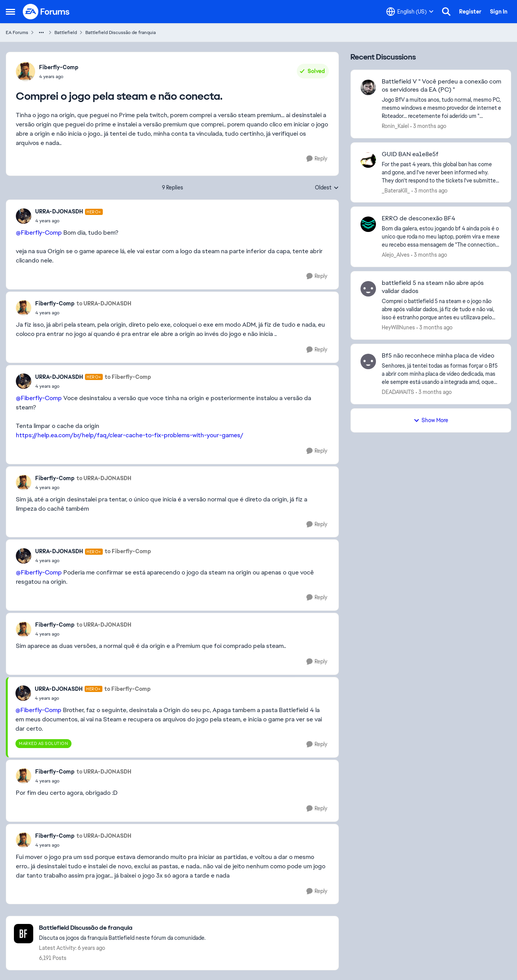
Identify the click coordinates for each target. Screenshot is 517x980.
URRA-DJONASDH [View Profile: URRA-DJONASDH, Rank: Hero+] (59, 211)
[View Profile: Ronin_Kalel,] (368, 87)
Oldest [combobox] (327, 188)
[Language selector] (410, 12)
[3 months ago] (428, 126)
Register (470, 12)
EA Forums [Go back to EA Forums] (17, 32)
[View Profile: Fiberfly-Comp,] (26, 72)
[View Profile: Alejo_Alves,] (368, 224)
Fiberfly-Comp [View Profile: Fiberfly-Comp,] (59, 67)
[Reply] (317, 159)
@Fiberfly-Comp (39, 233)
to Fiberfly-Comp (128, 377)
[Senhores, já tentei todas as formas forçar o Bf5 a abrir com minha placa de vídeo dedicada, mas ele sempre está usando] (441, 374)
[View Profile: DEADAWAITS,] (368, 361)
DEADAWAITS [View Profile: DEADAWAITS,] (398, 392)
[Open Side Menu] (10, 12)
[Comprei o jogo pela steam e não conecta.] (69, 221)
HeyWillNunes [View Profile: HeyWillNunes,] (398, 327)
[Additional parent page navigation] (41, 32)
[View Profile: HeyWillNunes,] (368, 289)
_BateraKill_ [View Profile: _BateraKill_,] (396, 190)
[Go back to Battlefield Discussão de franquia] (122, 928)
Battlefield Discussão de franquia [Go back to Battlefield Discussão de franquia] (121, 32)
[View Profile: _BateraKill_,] (368, 160)
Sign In (499, 12)
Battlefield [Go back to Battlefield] (66, 32)
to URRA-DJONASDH (104, 303)
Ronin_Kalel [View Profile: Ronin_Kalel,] (395, 126)
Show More (431, 420)
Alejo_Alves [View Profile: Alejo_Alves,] (396, 255)
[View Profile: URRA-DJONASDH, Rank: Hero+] (24, 216)
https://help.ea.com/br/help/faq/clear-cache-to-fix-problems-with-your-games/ (130, 435)
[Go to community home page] (46, 12)
